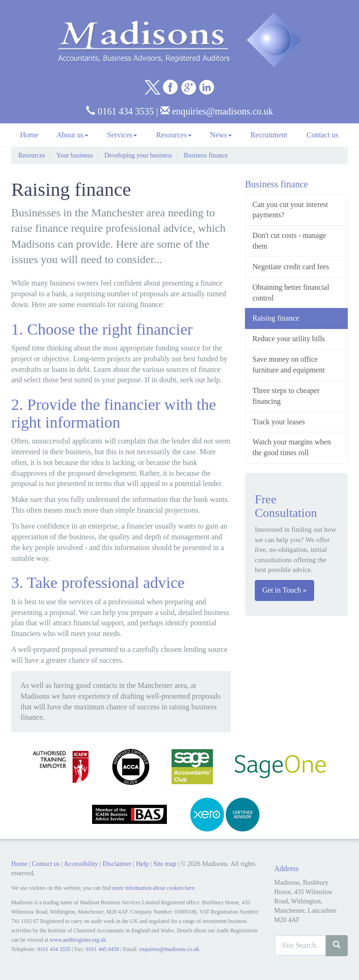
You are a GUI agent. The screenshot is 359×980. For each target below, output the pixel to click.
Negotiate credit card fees (291, 267)
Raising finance (276, 318)
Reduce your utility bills (289, 339)
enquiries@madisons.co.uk (217, 111)
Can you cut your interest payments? (290, 210)
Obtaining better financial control (291, 293)
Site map (165, 864)
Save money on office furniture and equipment (289, 365)
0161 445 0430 (102, 949)
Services (122, 135)
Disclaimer (117, 864)
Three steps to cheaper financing (286, 396)
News (221, 135)
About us (72, 135)
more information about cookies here (153, 888)
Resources (174, 135)
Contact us (323, 135)
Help (142, 864)
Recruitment (269, 135)
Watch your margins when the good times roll (292, 447)
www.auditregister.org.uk (78, 940)
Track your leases (279, 422)
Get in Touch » (284, 590)
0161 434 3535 (120, 111)
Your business (74, 155)
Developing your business (138, 155)
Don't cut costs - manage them (289, 241)
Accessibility (81, 864)
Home (29, 135)
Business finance (206, 155)
